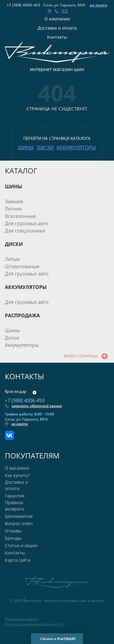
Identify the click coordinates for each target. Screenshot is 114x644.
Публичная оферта (22, 619)
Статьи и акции (21, 545)
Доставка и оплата (57, 28)
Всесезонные (21, 216)
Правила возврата (14, 506)
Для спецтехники (25, 231)
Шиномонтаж (19, 516)
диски (45, 148)
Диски (12, 338)
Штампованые (22, 266)
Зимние (14, 201)
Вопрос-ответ (19, 523)
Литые (12, 259)
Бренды (13, 538)
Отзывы (13, 531)
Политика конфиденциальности (34, 624)
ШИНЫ (14, 187)
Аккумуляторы (22, 345)
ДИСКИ (14, 244)
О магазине (17, 468)
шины (26, 148)
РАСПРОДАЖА (22, 315)
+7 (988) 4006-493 (24, 5)
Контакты (57, 37)
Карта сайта (18, 560)
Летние (13, 209)
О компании (57, 19)
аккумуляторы (76, 148)
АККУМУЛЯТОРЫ (26, 287)
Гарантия (15, 496)
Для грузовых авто (27, 223)
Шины (12, 330)
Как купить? (17, 475)
